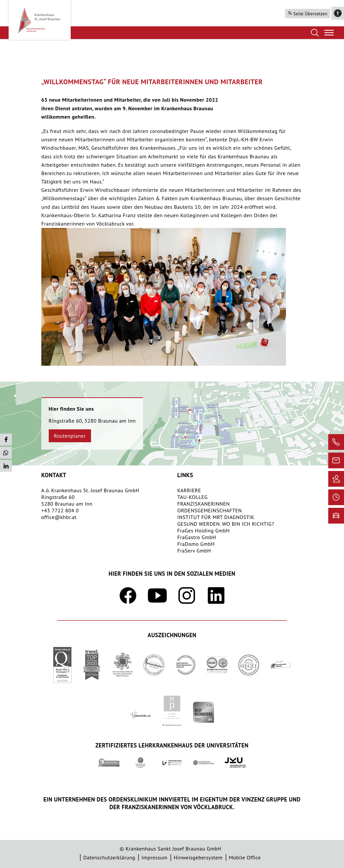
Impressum (154, 857)
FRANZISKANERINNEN (204, 504)
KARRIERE (189, 490)
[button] (338, 13)
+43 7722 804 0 (60, 510)
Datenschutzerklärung (109, 857)
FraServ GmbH (194, 551)
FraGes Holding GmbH (203, 531)
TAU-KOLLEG (192, 497)
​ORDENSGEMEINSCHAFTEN (210, 510)
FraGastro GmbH (197, 537)
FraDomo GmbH (196, 544)
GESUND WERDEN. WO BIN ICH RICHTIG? (226, 524)
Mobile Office (245, 857)
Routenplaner (70, 436)
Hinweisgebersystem (198, 857)
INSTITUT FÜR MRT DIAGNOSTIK (216, 517)
